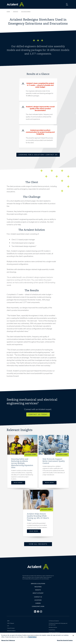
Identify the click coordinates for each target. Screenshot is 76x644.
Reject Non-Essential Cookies (65, 640)
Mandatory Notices (53, 627)
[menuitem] (38, 584)
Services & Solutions (38, 584)
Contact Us (38, 597)
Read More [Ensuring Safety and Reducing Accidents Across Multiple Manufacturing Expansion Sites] (18, 483)
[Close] (73, 635)
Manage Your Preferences (54, 632)
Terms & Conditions (11, 631)
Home (15, 4)
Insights (38, 590)
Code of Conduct (11, 628)
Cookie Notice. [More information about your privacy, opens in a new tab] (32, 637)
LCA (8, 626)
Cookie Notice (52, 630)
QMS (8, 621)
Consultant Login (38, 607)
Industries (38, 587)
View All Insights (38, 544)
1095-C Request (11, 623)
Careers (38, 603)
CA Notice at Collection (54, 621)
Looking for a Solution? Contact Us (38, 155)
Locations (38, 600)
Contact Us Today (38, 414)
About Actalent (38, 593)
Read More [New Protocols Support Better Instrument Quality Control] (49, 483)
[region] (38, 638)
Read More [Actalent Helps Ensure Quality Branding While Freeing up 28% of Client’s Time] (34, 531)
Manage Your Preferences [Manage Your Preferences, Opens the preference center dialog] (8, 640)
